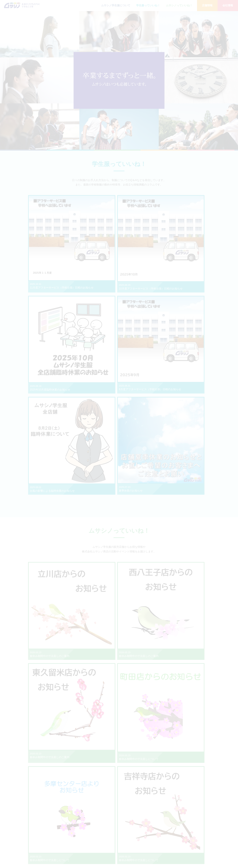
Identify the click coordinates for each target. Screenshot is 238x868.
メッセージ (186, 831)
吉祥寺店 (165, 831)
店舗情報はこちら (90, 661)
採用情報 (184, 852)
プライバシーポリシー (218, 837)
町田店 (164, 842)
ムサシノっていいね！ (179, 5)
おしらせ (211, 832)
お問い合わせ (214, 827)
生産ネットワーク (189, 845)
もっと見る (119, 357)
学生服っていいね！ (148, 5)
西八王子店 (166, 838)
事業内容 (184, 835)
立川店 (164, 835)
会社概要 (184, 838)
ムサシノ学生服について (116, 5)
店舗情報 (207, 5)
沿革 (182, 842)
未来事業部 (166, 852)
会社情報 (228, 5)
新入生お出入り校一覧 (202, 615)
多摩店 (164, 845)
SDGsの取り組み (188, 849)
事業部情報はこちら (90, 798)
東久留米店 (166, 849)
